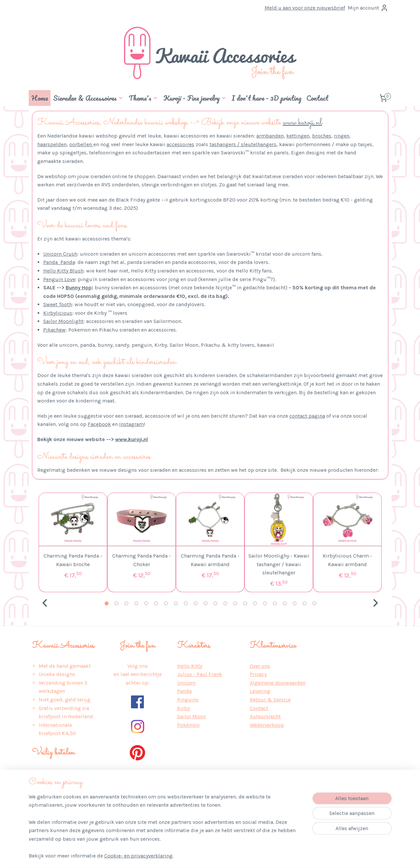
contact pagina (307, 416)
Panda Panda (59, 262)
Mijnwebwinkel (281, 856)
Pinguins (188, 700)
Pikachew (54, 330)
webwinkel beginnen (229, 856)
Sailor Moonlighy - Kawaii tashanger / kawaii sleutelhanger (279, 564)
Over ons (260, 666)
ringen (342, 136)
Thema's (143, 98)
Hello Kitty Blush (63, 271)
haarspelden (52, 144)
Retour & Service (270, 700)
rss (206, 856)
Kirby (183, 708)
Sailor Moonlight (63, 321)
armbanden (270, 136)
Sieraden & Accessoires (88, 98)
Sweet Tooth (57, 304)
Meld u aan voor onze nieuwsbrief (305, 8)
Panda (184, 691)
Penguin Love (59, 279)
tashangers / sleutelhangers (243, 144)
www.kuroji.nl (302, 123)
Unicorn (186, 683)
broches (322, 136)
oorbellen (81, 144)
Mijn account (368, 8)
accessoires (180, 144)
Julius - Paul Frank (200, 674)
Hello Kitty (190, 666)
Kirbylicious (57, 313)
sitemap (194, 856)
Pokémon (188, 725)
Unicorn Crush (60, 254)
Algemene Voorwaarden (278, 683)
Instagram (131, 424)
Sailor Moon (192, 716)
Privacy (258, 674)
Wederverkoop (267, 725)
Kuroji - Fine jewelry (195, 98)
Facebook (99, 424)
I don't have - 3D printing (266, 98)
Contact (317, 98)
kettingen (298, 136)
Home (40, 98)
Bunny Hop (78, 288)
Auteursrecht (265, 716)
